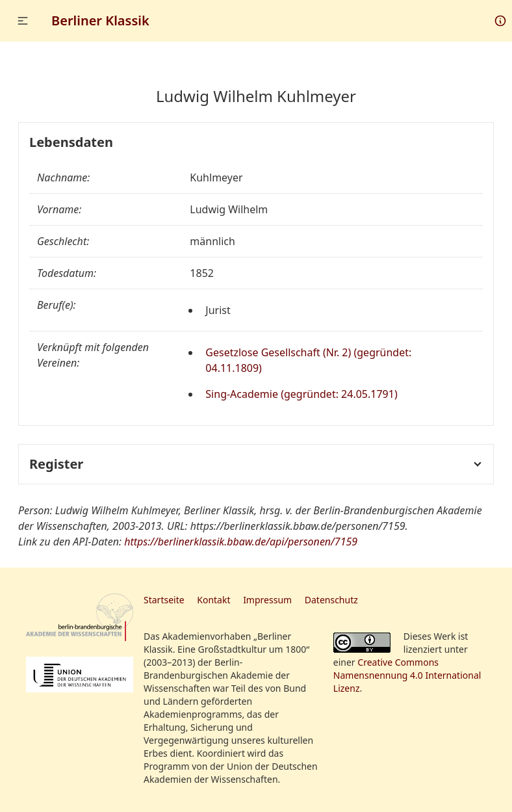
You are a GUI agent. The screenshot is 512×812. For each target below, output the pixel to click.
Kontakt (213, 600)
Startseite (164, 600)
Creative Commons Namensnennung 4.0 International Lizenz (407, 675)
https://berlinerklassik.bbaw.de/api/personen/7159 (241, 542)
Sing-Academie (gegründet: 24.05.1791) (301, 394)
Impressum (267, 600)
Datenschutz (331, 600)
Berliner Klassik (100, 20)
